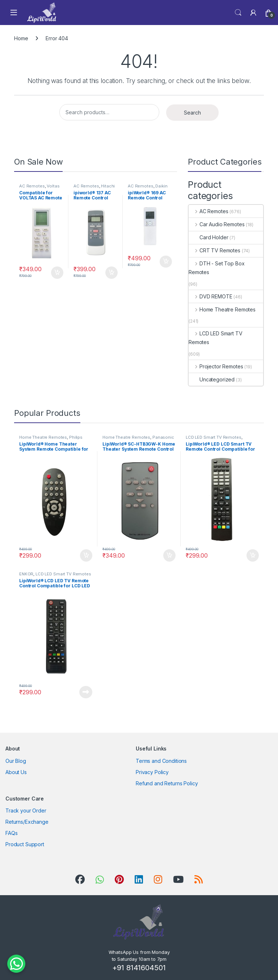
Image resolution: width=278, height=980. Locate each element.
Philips (76, 437)
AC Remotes (32, 186)
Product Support (25, 844)
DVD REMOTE (210, 296)
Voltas (53, 186)
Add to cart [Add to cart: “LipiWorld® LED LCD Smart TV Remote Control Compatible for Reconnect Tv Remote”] (253, 555)
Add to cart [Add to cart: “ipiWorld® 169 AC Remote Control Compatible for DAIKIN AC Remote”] (166, 262)
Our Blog (16, 761)
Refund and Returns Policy (167, 783)
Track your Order (26, 811)
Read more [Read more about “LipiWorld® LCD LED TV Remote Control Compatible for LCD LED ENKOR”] (86, 692)
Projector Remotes (216, 366)
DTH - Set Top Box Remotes (216, 268)
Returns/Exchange (27, 822)
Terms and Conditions (161, 761)
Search (238, 13)
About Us (16, 772)
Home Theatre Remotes (222, 309)
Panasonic (163, 437)
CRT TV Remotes (214, 250)
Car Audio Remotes (216, 224)
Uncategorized (212, 379)
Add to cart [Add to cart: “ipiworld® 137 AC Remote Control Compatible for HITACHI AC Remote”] (111, 273)
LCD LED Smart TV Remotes (216, 338)
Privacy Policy (152, 772)
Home (21, 38)
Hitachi (108, 186)
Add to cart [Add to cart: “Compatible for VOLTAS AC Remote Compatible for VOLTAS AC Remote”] (57, 273)
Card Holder (208, 237)
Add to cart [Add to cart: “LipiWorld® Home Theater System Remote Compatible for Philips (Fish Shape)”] (86, 555)
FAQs (11, 833)
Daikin (161, 186)
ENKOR (26, 574)
